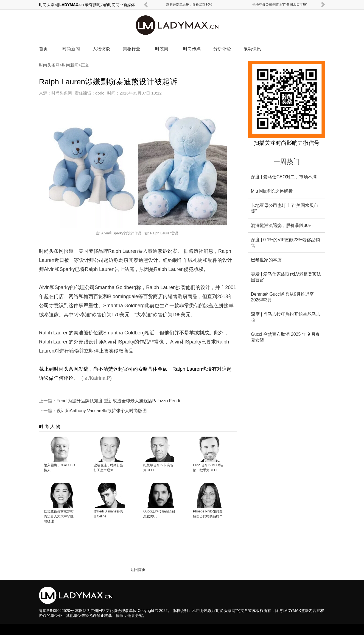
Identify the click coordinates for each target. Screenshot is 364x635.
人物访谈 (101, 49)
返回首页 (138, 570)
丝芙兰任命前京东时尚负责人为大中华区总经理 (59, 516)
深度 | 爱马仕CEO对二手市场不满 (284, 177)
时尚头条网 (49, 65)
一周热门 (287, 161)
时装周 (162, 49)
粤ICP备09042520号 (57, 611)
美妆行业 (131, 49)
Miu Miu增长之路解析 (272, 191)
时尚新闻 (71, 49)
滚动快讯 (252, 49)
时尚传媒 (192, 49)
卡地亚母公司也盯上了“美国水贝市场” (280, 5)
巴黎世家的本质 (266, 260)
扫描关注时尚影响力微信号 (287, 143)
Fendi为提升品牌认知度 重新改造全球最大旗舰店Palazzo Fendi (118, 401)
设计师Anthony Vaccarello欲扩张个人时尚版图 (102, 411)
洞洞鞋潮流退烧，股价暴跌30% (189, 5)
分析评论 (222, 49)
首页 (43, 49)
